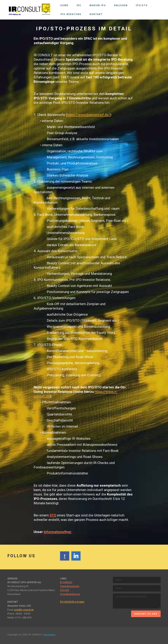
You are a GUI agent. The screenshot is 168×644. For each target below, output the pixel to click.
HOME (64, 5)
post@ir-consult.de (24, 610)
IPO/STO (142, 5)
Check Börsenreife (70, 586)
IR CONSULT (66, 582)
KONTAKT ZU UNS (146, 614)
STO (53, 515)
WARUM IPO (98, 5)
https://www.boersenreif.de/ (88, 115)
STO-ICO (65, 590)
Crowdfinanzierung (70, 594)
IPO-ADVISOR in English (72, 602)
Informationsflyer (58, 532)
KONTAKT (96, 14)
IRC (79, 5)
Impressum (49, 635)
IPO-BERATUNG (71, 14)
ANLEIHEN (121, 5)
